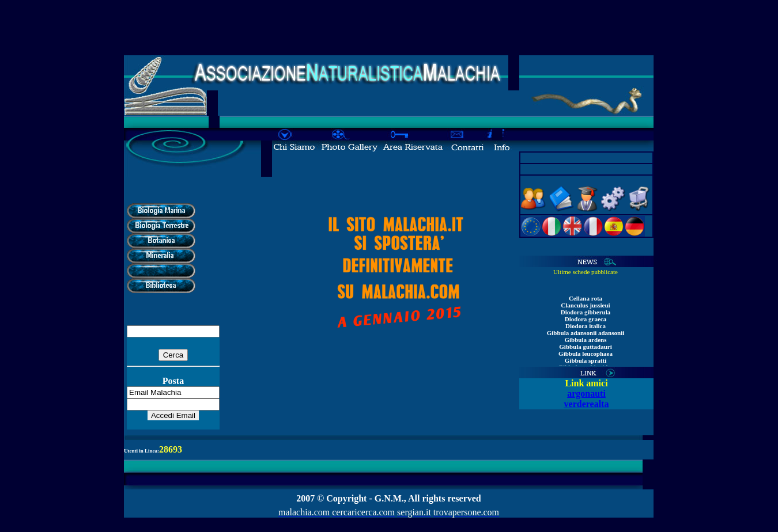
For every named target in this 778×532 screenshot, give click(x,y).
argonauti (586, 394)
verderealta (587, 404)
